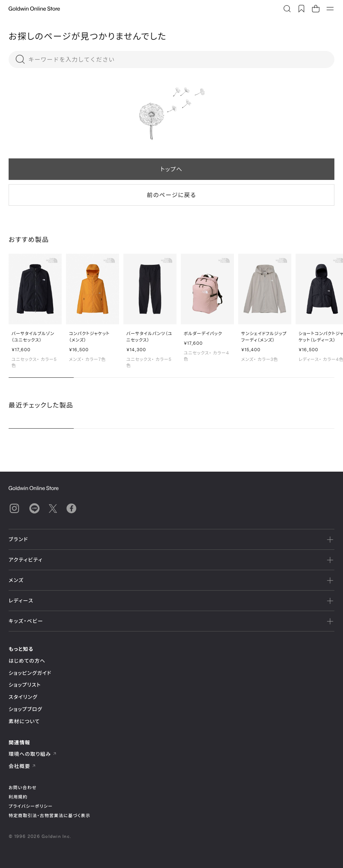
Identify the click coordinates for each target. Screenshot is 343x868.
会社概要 (22, 766)
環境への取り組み (33, 754)
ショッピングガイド (30, 673)
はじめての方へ (27, 661)
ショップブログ (25, 709)
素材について (24, 721)
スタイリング (23, 697)
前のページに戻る (171, 195)
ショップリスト (25, 685)
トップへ (171, 169)
